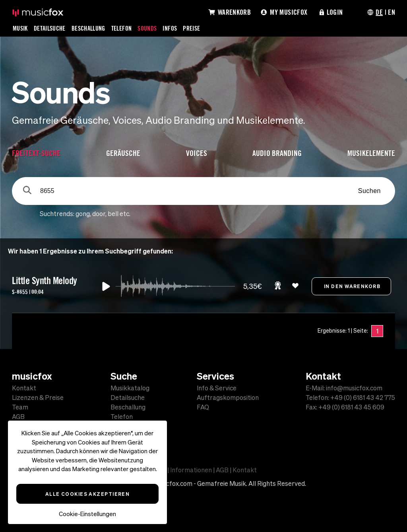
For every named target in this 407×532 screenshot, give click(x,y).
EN (391, 12)
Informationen (191, 470)
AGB (18, 417)
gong (83, 214)
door (99, 214)
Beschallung (88, 28)
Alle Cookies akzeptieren (88, 494)
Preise (191, 28)
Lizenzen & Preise (38, 398)
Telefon (122, 28)
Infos (170, 28)
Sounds (147, 28)
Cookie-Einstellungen (87, 514)
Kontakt (24, 388)
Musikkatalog (130, 388)
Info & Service (217, 388)
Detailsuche (50, 28)
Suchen (369, 191)
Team (20, 407)
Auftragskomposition (228, 398)
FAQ (203, 407)
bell (113, 214)
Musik (20, 28)
